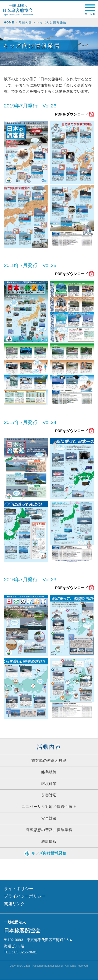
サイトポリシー (19, 889)
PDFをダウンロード (72, 114)
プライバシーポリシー (25, 896)
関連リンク (14, 904)
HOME (9, 22)
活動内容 (25, 22)
